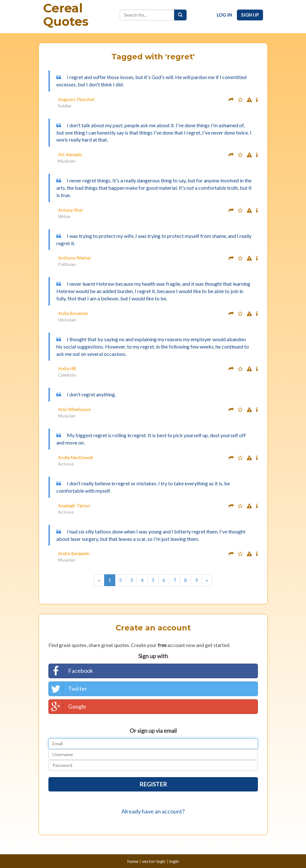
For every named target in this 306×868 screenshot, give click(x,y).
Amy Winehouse (74, 409)
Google (68, 707)
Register (153, 784)
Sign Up (250, 15)
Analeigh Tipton (74, 506)
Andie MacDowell (75, 457)
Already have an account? (153, 811)
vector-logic (154, 861)
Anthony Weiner (75, 258)
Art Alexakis (70, 154)
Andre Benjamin (74, 553)
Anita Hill (67, 368)
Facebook (71, 671)
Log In (224, 15)
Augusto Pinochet (76, 99)
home (133, 861)
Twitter (68, 689)
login (174, 861)
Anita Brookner (73, 313)
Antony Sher (71, 210)
